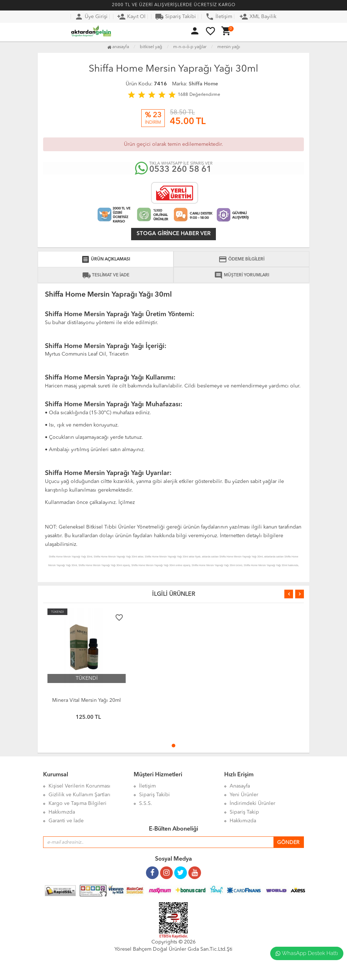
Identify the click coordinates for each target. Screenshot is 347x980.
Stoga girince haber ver (173, 234)
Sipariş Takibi (175, 17)
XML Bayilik (258, 17)
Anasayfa (118, 47)
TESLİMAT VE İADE (106, 275)
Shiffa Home (203, 84)
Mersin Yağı (229, 47)
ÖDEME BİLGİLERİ (241, 259)
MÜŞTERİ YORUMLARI (242, 275)
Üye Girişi (91, 17)
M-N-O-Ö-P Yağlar (190, 47)
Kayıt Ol (131, 17)
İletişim (219, 17)
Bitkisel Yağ (151, 47)
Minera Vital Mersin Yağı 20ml (87, 700)
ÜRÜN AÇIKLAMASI (106, 259)
